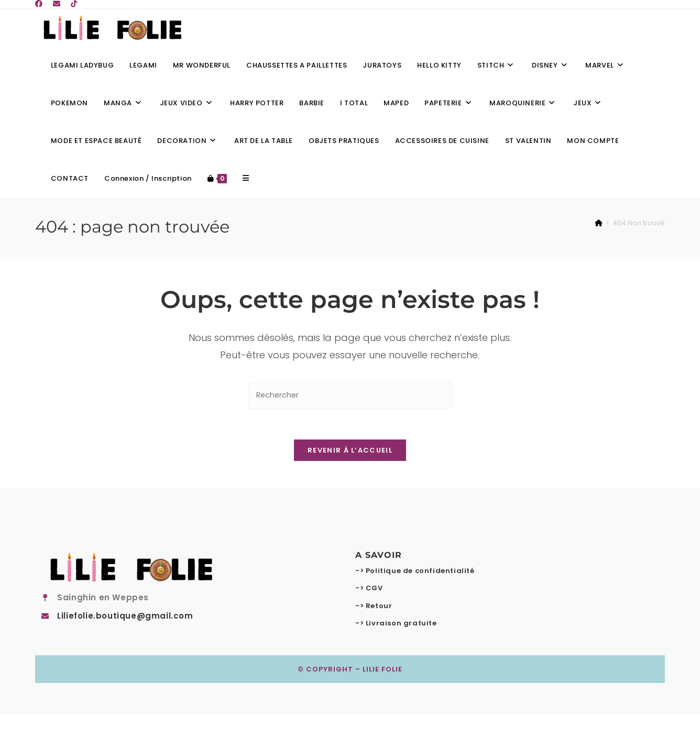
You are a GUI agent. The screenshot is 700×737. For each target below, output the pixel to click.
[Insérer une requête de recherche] (350, 395)
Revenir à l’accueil (350, 451)
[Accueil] (599, 223)
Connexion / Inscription (148, 178)
